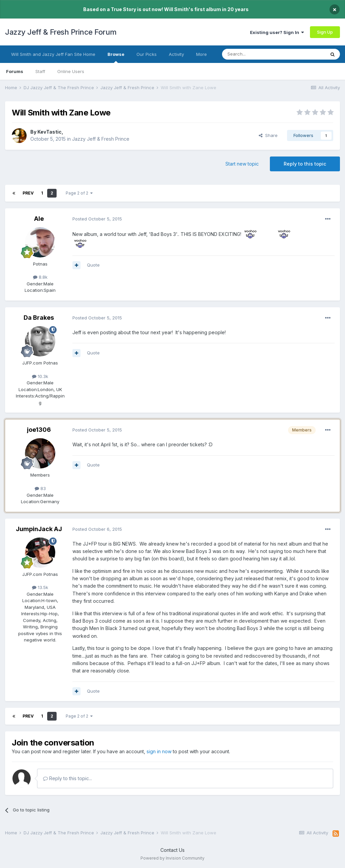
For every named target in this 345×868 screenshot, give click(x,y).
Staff (40, 71)
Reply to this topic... (68, 778)
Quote (93, 265)
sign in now (159, 751)
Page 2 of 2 (79, 193)
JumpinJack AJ (39, 529)
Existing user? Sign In (277, 32)
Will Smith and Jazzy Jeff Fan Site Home (53, 54)
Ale (39, 219)
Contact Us (172, 850)
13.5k (40, 587)
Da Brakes (39, 318)
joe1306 (39, 430)
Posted (97, 219)
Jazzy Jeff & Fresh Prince (101, 139)
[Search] (256, 54)
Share (268, 135)
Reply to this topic (305, 164)
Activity (176, 54)
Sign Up (325, 32)
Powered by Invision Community (172, 858)
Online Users (71, 71)
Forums (15, 71)
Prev (28, 193)
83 (40, 488)
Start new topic (242, 164)
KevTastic (50, 132)
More (201, 54)
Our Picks (147, 54)
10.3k (40, 376)
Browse (116, 57)
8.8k (40, 277)
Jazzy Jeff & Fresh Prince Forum (61, 32)
